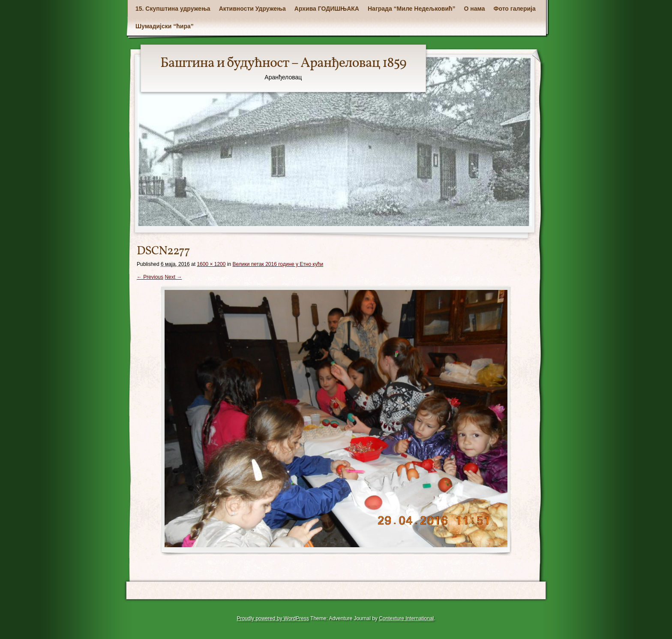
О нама (475, 9)
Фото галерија (515, 9)
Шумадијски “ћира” (165, 26)
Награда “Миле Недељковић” (412, 9)
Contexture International (406, 618)
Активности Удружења (252, 9)
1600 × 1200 (211, 264)
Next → (173, 277)
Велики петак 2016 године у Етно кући (278, 264)
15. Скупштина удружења (173, 9)
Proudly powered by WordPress (273, 618)
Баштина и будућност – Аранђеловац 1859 (283, 63)
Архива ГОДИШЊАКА (327, 9)
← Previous (150, 277)
